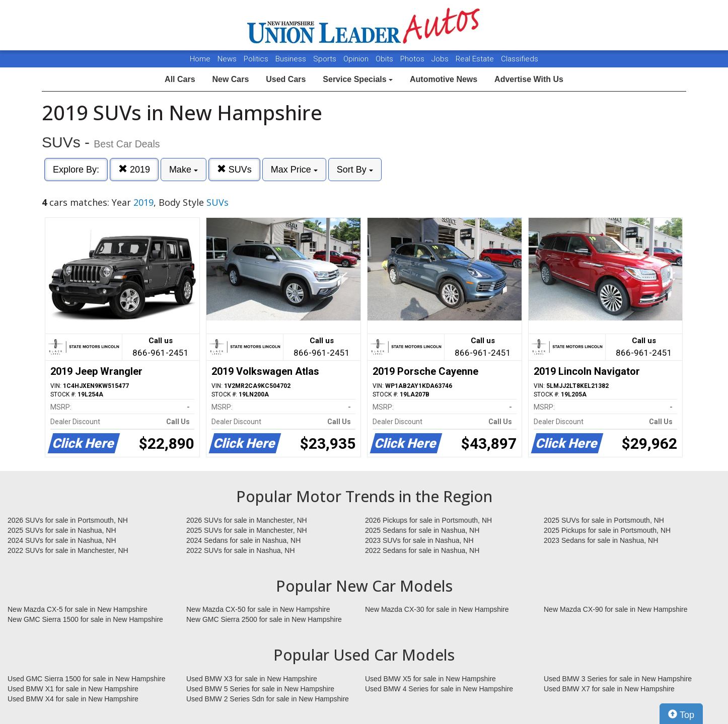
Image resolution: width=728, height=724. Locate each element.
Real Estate (476, 59)
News (227, 59)
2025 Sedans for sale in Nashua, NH (422, 530)
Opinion (357, 59)
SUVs (234, 169)
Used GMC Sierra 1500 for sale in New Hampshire (87, 679)
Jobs (441, 59)
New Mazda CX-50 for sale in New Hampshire (258, 609)
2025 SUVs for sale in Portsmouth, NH (604, 520)
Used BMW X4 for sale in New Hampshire (73, 699)
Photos (413, 59)
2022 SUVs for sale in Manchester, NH (68, 550)
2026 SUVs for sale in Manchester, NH (247, 520)
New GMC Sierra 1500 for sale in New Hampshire (85, 619)
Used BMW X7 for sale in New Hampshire (609, 689)
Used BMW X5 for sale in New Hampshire (430, 679)
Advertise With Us (529, 79)
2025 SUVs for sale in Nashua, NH (62, 530)
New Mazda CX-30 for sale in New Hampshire (437, 609)
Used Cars (286, 79)
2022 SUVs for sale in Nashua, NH (241, 550)
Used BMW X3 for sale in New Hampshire (252, 679)
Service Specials (358, 79)
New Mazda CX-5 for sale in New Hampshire (78, 609)
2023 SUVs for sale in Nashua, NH (419, 540)
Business (292, 59)
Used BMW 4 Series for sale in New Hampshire (439, 689)
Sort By (355, 170)
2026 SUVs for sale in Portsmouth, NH (68, 520)
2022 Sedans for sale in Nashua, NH (422, 550)
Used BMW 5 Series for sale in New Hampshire (260, 689)
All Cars (180, 79)
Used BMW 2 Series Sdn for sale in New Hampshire (268, 699)
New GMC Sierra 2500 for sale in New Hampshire (264, 619)
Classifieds (520, 59)
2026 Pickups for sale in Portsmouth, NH (428, 520)
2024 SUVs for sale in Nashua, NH (62, 540)
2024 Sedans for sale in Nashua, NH (243, 540)
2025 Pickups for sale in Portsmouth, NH (607, 530)
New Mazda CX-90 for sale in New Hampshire (616, 609)
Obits (385, 59)
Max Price (294, 170)
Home (200, 59)
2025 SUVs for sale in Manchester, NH (247, 530)
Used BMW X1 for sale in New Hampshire (73, 689)
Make (184, 170)
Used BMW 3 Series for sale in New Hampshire (618, 679)
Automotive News (444, 79)
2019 (134, 169)
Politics (256, 59)
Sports (326, 59)
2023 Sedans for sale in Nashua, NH (601, 540)
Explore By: (76, 170)
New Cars (230, 79)
